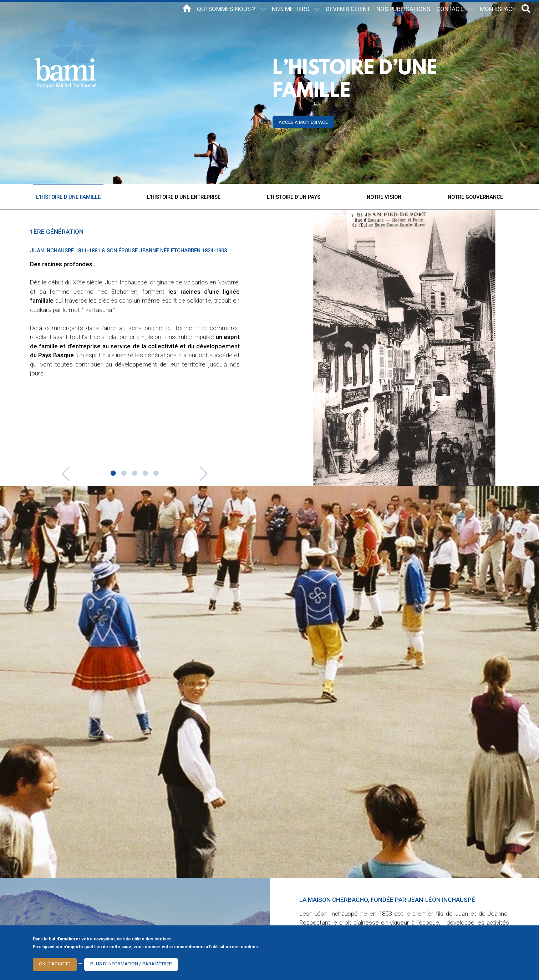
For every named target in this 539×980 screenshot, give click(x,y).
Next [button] (219, 471)
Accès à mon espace (303, 122)
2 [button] (124, 474)
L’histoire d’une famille (68, 197)
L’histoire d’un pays (294, 197)
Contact (450, 9)
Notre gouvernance (475, 197)
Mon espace (498, 9)
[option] (135, 333)
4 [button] (146, 474)
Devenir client (348, 9)
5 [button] (156, 474)
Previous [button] (51, 471)
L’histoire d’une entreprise (184, 197)
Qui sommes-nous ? (226, 9)
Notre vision (384, 197)
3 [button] (135, 474)
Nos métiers (290, 9)
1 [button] (113, 474)
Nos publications (403, 9)
